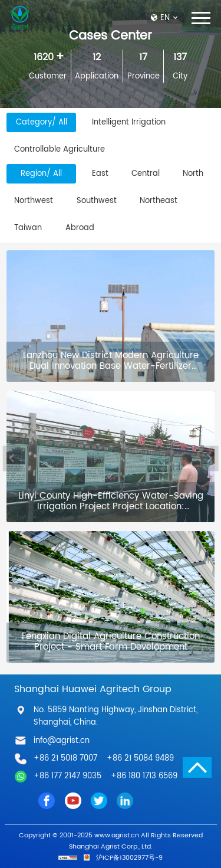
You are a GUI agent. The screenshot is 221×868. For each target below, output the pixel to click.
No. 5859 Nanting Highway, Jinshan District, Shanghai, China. (116, 716)
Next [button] (210, 458)
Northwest (34, 201)
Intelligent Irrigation (129, 122)
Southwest (97, 201)
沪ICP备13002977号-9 (129, 858)
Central (146, 173)
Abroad (80, 228)
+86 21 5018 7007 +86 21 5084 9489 (104, 758)
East (100, 173)
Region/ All (41, 173)
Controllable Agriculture (60, 149)
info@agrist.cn (62, 741)
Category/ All (42, 122)
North (193, 173)
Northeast (159, 201)
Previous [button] (11, 458)
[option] (113, 459)
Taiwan (28, 228)
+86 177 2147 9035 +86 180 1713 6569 (105, 776)
